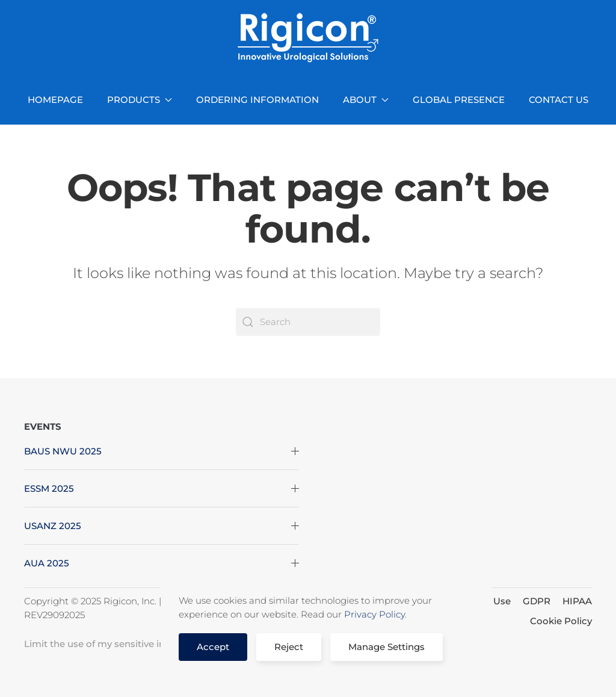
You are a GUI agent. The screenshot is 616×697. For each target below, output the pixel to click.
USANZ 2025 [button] (162, 526)
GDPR (537, 601)
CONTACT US (559, 100)
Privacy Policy (374, 614)
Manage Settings (387, 647)
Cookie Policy (561, 621)
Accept (213, 647)
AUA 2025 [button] (162, 563)
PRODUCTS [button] (140, 100)
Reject (289, 647)
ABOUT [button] (366, 100)
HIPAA (577, 601)
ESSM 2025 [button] (162, 488)
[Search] (308, 322)
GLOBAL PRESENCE (459, 100)
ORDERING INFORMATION (257, 100)
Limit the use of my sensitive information (117, 644)
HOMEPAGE (55, 100)
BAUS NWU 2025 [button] (162, 451)
